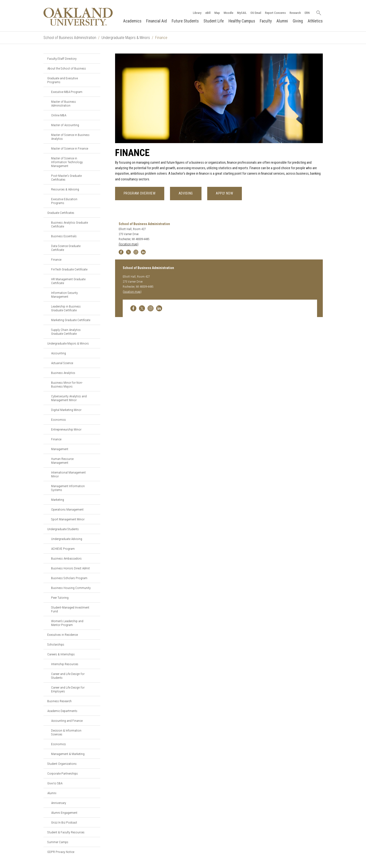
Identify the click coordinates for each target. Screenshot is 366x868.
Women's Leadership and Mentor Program (67, 623)
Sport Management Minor (68, 519)
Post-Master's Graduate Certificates (66, 178)
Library (197, 13)
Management (60, 449)
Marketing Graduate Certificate (71, 320)
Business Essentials (64, 236)
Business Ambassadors (66, 558)
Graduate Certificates (61, 213)
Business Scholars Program (69, 578)
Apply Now (225, 193)
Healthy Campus (242, 21)
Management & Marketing (68, 754)
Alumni (282, 21)
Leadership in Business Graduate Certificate (66, 308)
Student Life (214, 21)
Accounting (58, 353)
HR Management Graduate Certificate (68, 281)
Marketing (58, 500)
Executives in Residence (63, 635)
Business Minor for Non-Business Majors (67, 384)
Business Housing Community (71, 588)
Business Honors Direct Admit (70, 568)
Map (217, 13)
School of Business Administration (70, 38)
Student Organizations (62, 764)
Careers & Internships (61, 654)
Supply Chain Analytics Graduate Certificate (66, 332)
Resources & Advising (65, 189)
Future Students (185, 21)
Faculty (266, 21)
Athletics (315, 21)
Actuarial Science (62, 363)
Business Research (59, 701)
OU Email (256, 13)
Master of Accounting (65, 125)
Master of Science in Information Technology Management (67, 162)
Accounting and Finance (67, 721)
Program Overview (140, 193)
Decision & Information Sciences (66, 732)
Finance (56, 259)
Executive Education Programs (64, 201)
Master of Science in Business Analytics (70, 137)
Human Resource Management (62, 461)
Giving (298, 21)
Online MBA (59, 115)
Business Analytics (63, 373)
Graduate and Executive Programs (63, 80)
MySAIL (242, 13)
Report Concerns (275, 13)
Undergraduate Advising (67, 539)
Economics (58, 420)
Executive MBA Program (67, 92)
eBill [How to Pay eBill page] (208, 13)
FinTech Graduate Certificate (69, 269)
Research (295, 13)
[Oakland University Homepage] (78, 17)
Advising (186, 193)
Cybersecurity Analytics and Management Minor (69, 398)
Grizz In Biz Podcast (64, 822)
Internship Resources (65, 664)
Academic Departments (62, 711)
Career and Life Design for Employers (68, 689)
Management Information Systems (68, 488)
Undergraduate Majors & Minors (126, 38)
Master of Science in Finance (70, 148)
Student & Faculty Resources (66, 832)
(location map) (129, 244)
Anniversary (59, 803)
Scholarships (56, 644)
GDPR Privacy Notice (61, 852)
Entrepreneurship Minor (66, 429)
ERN (307, 13)
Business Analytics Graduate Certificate (69, 224)
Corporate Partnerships (63, 773)
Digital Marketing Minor (66, 410)
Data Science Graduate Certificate (66, 248)
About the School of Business (67, 68)
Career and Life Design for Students (68, 676)
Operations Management (67, 509)
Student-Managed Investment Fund (70, 609)
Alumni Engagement (64, 813)
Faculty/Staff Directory (62, 59)
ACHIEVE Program (63, 549)
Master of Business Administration (64, 103)
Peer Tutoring (60, 598)
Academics (132, 21)
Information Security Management (64, 295)
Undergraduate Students (63, 529)
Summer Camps (58, 842)
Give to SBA (55, 783)
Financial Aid (156, 21)
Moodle (228, 13)
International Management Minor (68, 474)
